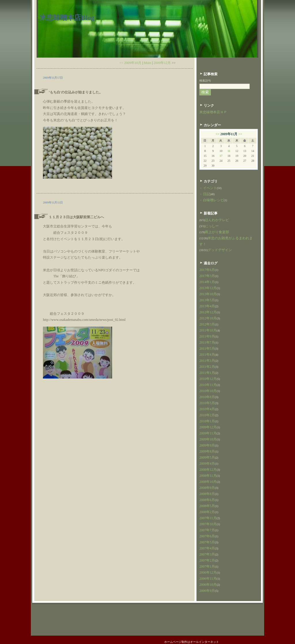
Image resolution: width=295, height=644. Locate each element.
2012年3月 (207, 324)
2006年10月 (208, 585)
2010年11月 (208, 385)
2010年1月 (207, 421)
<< (218, 134)
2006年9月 (207, 591)
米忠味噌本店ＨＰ (213, 112)
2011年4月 (207, 355)
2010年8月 (207, 397)
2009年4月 (207, 464)
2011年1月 (207, 373)
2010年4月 (207, 409)
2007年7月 (207, 530)
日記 (207, 194)
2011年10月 (208, 330)
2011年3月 (207, 361)
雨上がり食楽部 (217, 232)
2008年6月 (207, 500)
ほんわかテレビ (217, 220)
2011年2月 (207, 367)
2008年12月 (208, 470)
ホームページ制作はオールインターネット (192, 642)
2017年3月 (207, 276)
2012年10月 (208, 318)
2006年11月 (208, 579)
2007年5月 (207, 542)
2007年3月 (207, 554)
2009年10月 (208, 439)
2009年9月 (207, 445)
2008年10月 (208, 482)
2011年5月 (207, 349)
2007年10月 (208, 524)
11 (229, 151)
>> (240, 134)
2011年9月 (207, 336)
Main (147, 63)
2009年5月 (207, 457)
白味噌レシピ (213, 200)
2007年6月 (207, 536)
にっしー (212, 226)
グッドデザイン (220, 250)
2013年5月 (207, 300)
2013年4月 (207, 306)
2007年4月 (207, 548)
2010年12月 (208, 379)
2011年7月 (207, 342)
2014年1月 (207, 282)
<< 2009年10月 (130, 63)
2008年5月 (207, 506)
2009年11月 (208, 433)
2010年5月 (207, 403)
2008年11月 (208, 476)
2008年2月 (207, 512)
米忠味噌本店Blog (67, 18)
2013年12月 (208, 288)
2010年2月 (207, 415)
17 (221, 156)
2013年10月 (208, 294)
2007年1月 (207, 566)
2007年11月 (208, 518)
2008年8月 (207, 494)
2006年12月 (208, 573)
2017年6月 (207, 270)
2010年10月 (208, 391)
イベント (210, 188)
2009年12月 (162, 63)
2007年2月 (207, 560)
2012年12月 (208, 312)
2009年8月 (207, 451)
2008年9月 (207, 488)
